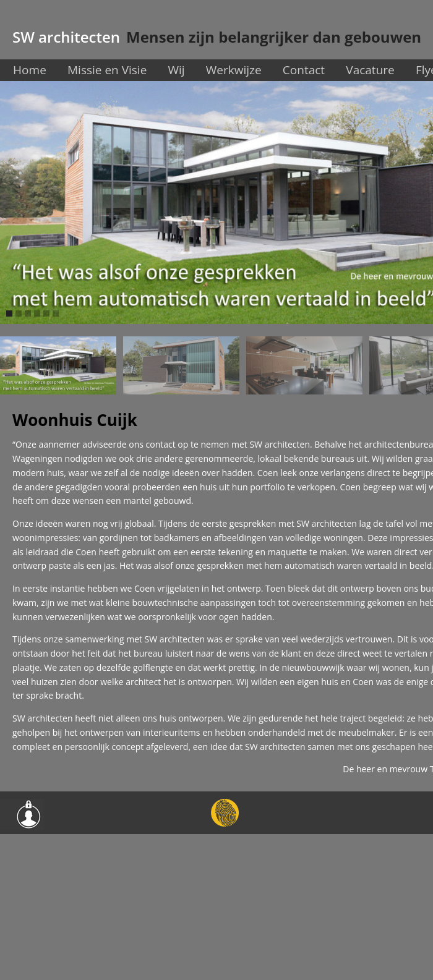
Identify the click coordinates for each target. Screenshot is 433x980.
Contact (304, 70)
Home (30, 70)
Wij (176, 70)
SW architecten (66, 37)
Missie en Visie (107, 70)
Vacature (370, 70)
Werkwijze (234, 70)
